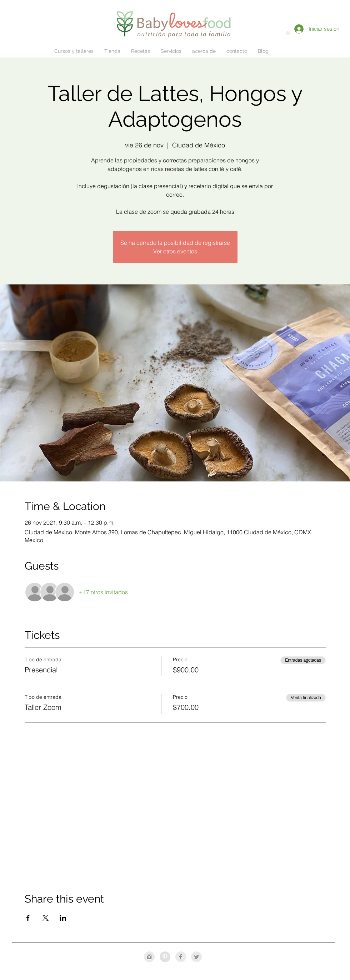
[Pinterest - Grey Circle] (165, 957)
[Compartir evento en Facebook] (28, 918)
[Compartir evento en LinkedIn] (63, 918)
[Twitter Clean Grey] (196, 957)
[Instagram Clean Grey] (149, 957)
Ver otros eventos (175, 251)
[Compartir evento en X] (46, 918)
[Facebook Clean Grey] (181, 957)
